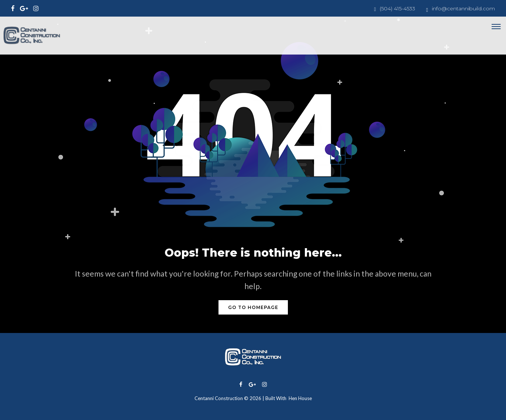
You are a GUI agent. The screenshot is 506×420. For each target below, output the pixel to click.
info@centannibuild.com (463, 8)
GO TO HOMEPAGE (253, 307)
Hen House (300, 398)
